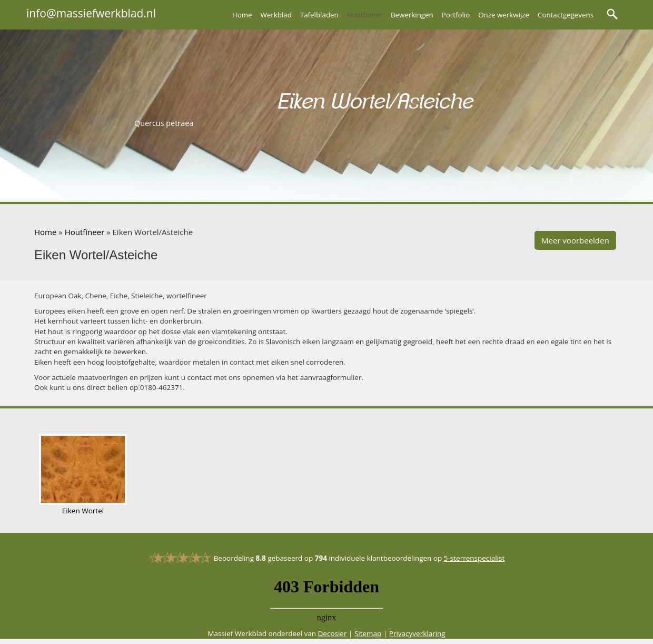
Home (242, 15)
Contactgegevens (566, 15)
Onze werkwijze (504, 15)
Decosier (333, 633)
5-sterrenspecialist (474, 558)
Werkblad (276, 15)
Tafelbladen (319, 15)
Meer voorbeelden (575, 240)
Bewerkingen (412, 15)
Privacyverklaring (417, 633)
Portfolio (456, 15)
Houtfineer (365, 15)
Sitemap (368, 633)
